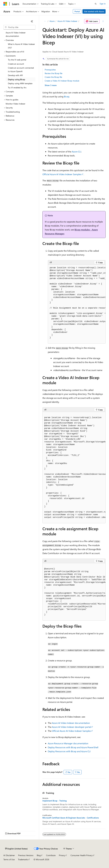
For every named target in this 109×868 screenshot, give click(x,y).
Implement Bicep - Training (54, 801)
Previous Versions (26, 855)
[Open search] (96, 4)
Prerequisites (50, 70)
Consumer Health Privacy (82, 855)
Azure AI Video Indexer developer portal (71, 727)
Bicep (67, 96)
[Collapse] (32, 21)
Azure (52, 21)
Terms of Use (9, 859)
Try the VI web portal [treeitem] (17, 60)
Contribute (51, 855)
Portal (77, 11)
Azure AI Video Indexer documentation (71, 723)
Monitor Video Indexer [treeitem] (15, 104)
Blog (39, 855)
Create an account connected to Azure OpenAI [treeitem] (21, 70)
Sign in (103, 4)
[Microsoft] (5, 4)
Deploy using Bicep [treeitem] (16, 79)
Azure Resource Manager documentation (68, 743)
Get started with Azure (94, 11)
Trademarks (23, 859)
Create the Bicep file (53, 77)
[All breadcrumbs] (45, 21)
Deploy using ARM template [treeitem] (20, 83)
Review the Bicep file (54, 73)
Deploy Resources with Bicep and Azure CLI (69, 751)
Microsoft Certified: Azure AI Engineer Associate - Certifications (71, 818)
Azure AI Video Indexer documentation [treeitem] (16, 34)
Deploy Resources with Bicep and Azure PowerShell (73, 747)
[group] (77, 304)
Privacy (62, 855)
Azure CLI (76, 152)
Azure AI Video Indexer (67, 21)
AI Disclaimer (9, 855)
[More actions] (103, 21)
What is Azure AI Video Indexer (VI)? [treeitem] (21, 46)
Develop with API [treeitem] (15, 75)
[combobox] (19, 27)
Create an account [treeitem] (16, 64)
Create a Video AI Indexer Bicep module (62, 81)
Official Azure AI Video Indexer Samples (62, 174)
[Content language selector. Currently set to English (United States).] (16, 849)
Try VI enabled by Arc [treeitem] (17, 87)
